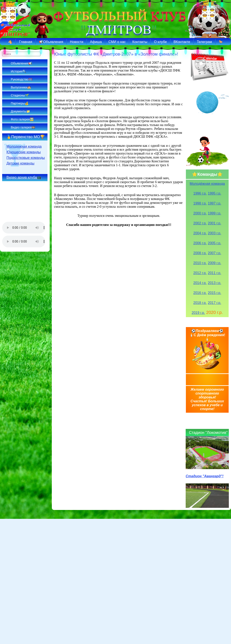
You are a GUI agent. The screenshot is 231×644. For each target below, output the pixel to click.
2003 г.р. (215, 233)
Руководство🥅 (21, 79)
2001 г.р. (215, 223)
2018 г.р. (200, 303)
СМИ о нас (117, 42)
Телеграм (204, 42)
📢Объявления (51, 42)
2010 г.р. (200, 263)
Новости (77, 42)
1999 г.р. (215, 213)
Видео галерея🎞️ (23, 127)
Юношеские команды (24, 152)
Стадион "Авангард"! (205, 476)
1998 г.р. (200, 203)
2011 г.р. (215, 273)
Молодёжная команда (207, 184)
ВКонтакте (182, 42)
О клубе (160, 42)
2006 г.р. (200, 243)
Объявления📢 (21, 63)
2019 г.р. (198, 313)
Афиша (96, 42)
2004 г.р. (200, 233)
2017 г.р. (215, 303)
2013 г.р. (215, 283)
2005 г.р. (215, 243)
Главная (26, 42)
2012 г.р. (200, 273)
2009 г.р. (215, 263)
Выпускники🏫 (21, 87)
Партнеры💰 (20, 103)
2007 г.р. (215, 253)
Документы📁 (20, 111)
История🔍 (18, 71)
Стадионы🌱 (20, 95)
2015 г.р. (215, 293)
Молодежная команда (24, 146)
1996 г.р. (200, 193)
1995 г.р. (215, 193)
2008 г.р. (200, 253)
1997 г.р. (215, 203)
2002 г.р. (200, 223)
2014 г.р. (200, 283)
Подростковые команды (26, 158)
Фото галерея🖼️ (22, 119)
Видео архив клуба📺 (24, 177)
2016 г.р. (200, 293)
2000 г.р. (200, 213)
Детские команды (20, 163)
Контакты (140, 42)
